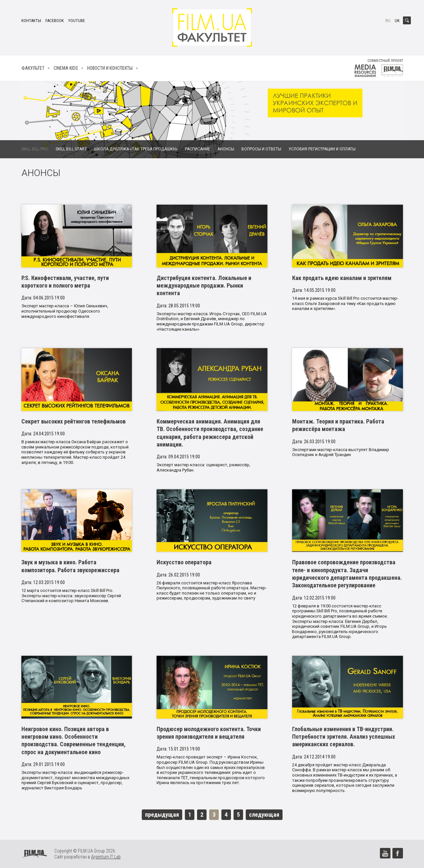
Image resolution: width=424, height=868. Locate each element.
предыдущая (162, 815)
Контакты (31, 21)
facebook (55, 21)
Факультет (33, 68)
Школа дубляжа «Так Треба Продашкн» (136, 149)
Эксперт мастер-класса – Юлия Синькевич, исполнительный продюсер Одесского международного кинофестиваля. (65, 311)
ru (388, 21)
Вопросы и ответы (261, 149)
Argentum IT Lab (106, 857)
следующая (264, 815)
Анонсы (226, 149)
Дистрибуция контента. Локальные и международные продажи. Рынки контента (204, 286)
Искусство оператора (184, 562)
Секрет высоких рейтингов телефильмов (74, 421)
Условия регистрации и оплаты (322, 149)
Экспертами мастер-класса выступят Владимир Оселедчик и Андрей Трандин (341, 452)
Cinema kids (66, 68)
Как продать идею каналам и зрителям (342, 278)
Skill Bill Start (71, 149)
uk (397, 21)
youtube (76, 21)
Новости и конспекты (110, 68)
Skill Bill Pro (35, 149)
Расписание (198, 149)
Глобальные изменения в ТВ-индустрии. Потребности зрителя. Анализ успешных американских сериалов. (344, 737)
